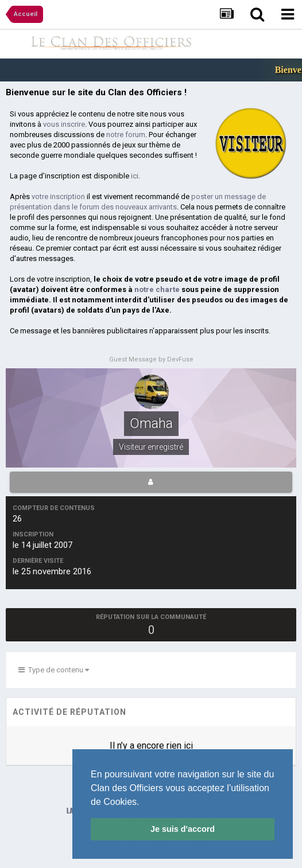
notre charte (157, 289)
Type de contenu (54, 670)
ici (135, 176)
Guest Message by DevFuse (151, 359)
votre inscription (58, 196)
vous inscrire (64, 124)
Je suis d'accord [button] (183, 829)
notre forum (126, 135)
